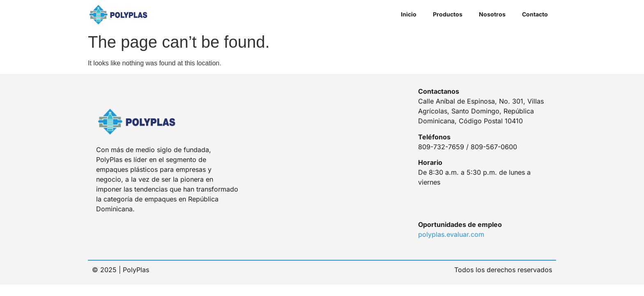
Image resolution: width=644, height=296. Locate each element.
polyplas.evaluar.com (451, 234)
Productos (448, 14)
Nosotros (492, 14)
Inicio (409, 14)
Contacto (535, 14)
